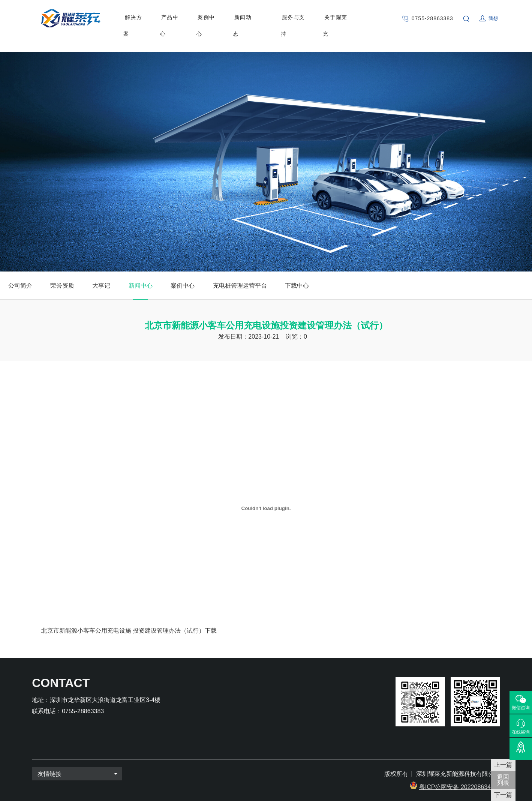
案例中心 (204, 18)
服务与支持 (287, 18)
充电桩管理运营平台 (240, 286)
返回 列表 (503, 780)
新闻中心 (141, 286)
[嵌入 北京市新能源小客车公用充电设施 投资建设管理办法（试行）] (266, 508)
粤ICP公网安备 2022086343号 (460, 787)
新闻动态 (238, 18)
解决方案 (135, 18)
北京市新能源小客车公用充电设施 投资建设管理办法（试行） (123, 631)
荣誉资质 (62, 286)
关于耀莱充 (327, 18)
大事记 (101, 286)
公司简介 (20, 286)
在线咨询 (521, 732)
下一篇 (503, 795)
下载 (211, 631)
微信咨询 (521, 708)
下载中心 (297, 286)
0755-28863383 (431, 18)
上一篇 (503, 765)
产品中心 (169, 18)
